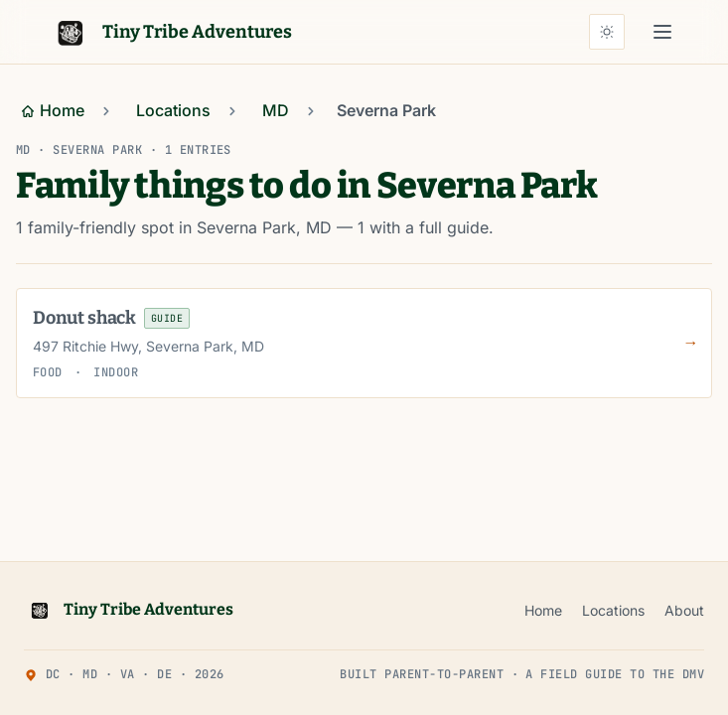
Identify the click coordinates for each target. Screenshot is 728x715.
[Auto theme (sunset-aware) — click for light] (607, 32)
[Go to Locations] (173, 111)
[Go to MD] (276, 111)
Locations (613, 610)
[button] (662, 32)
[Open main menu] (662, 32)
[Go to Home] (52, 111)
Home (543, 610)
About (684, 610)
